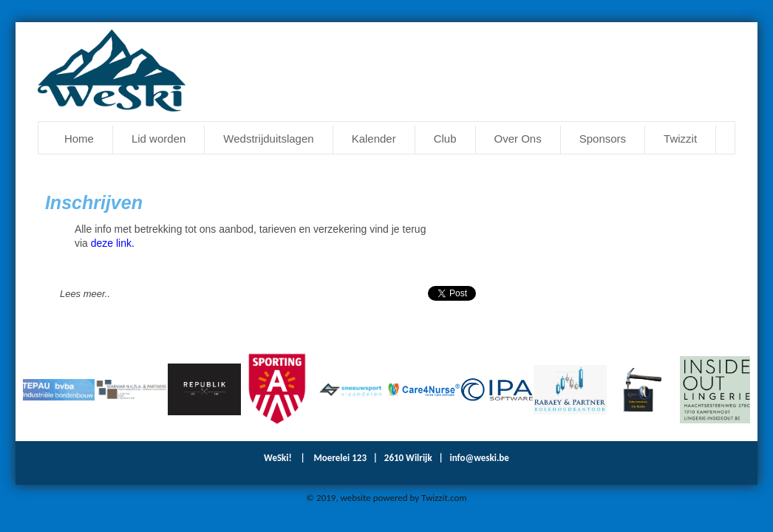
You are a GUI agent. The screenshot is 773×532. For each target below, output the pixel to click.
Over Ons (518, 139)
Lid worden (159, 139)
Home (79, 139)
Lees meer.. (85, 294)
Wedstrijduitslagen (268, 139)
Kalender (374, 139)
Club (445, 139)
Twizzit (680, 139)
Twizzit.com (444, 498)
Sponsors (603, 139)
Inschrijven (94, 202)
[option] (59, 389)
